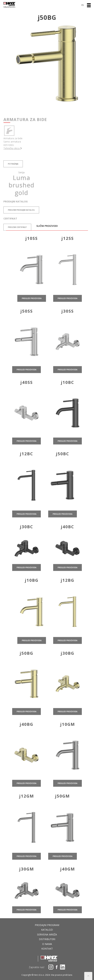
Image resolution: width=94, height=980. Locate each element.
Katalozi (47, 930)
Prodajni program (47, 925)
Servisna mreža (47, 934)
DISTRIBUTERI (47, 939)
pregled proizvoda (32, 304)
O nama (47, 944)
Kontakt (47, 949)
